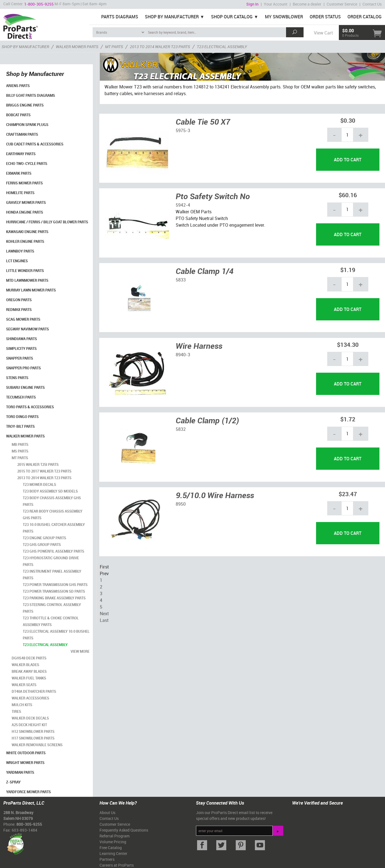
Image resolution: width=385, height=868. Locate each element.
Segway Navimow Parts (28, 329)
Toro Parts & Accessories (30, 407)
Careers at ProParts (117, 865)
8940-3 (183, 355)
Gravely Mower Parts (26, 202)
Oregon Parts (19, 300)
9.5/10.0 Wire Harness (215, 495)
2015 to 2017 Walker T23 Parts (44, 471)
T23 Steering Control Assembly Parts (52, 608)
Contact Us (372, 4)
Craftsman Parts (22, 134)
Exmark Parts (19, 173)
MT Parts (20, 458)
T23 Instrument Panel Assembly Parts (52, 575)
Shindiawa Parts (22, 339)
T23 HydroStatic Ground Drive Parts (51, 561)
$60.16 (348, 195)
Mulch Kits (22, 705)
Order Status (325, 17)
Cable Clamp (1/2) (207, 420)
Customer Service (342, 4)
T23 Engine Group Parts (44, 538)
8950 (181, 504)
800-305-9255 (29, 824)
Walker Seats (24, 685)
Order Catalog (365, 17)
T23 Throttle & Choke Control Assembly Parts (51, 621)
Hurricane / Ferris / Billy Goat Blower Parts (47, 222)
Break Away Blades (29, 671)
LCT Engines (17, 261)
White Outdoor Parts (26, 753)
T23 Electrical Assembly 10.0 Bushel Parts (56, 635)
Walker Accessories (30, 698)
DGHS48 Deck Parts (29, 658)
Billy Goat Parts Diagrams (31, 95)
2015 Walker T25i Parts (38, 464)
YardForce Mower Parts (28, 792)
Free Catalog (111, 848)
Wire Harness (199, 346)
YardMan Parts (20, 772)
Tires (16, 711)
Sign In (252, 4)
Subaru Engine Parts (25, 387)
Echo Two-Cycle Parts (27, 164)
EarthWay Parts (21, 154)
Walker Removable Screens (37, 745)
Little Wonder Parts (25, 271)
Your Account (276, 4)
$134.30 (348, 344)
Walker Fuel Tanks (29, 678)
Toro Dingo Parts (22, 417)
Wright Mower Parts (25, 763)
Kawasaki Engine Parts (27, 232)
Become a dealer (307, 4)
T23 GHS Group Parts (42, 545)
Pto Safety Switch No (213, 196)
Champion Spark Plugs (27, 125)
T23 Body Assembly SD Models (50, 491)
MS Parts (20, 451)
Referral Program (115, 836)
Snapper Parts (20, 358)
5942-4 (183, 205)
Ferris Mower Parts (24, 183)
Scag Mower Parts (23, 319)
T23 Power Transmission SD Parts (54, 591)
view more (80, 651)
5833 (181, 280)
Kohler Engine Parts (25, 241)
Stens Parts (17, 378)
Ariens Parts (18, 86)
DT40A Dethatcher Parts (34, 691)
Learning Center (113, 853)
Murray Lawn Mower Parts (31, 290)
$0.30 (348, 120)
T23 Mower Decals (39, 484)
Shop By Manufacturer (172, 17)
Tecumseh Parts (21, 397)
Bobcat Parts (18, 115)
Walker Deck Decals (30, 718)
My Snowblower (284, 17)
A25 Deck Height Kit (29, 725)
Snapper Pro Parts (23, 368)
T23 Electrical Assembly (45, 645)
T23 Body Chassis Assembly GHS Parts (52, 501)
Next (104, 614)
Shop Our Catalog (232, 17)
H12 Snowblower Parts (33, 731)
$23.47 (348, 494)
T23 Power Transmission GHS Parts (55, 585)
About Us (107, 813)
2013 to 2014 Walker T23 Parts (44, 478)
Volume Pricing (113, 842)
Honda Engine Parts (25, 212)
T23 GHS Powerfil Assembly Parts (54, 551)
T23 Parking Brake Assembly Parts (54, 598)
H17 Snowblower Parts (33, 738)
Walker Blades (25, 665)
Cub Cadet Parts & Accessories (35, 144)
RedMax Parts (19, 310)
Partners (107, 859)
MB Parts (20, 444)
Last (104, 620)
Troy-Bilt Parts (20, 426)
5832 (181, 429)
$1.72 (348, 419)
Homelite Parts (20, 193)
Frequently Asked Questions (124, 830)
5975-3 (183, 130)
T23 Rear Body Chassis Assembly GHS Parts (53, 515)
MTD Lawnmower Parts (27, 280)
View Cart (323, 33)
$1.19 (348, 270)
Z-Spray (13, 782)
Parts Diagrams (120, 17)
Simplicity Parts (21, 348)
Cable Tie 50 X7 (203, 122)
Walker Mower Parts (25, 436)
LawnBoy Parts (20, 251)
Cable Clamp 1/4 (205, 271)
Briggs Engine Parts (25, 105)
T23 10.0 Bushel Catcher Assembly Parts (54, 528)
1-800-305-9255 (39, 4)
